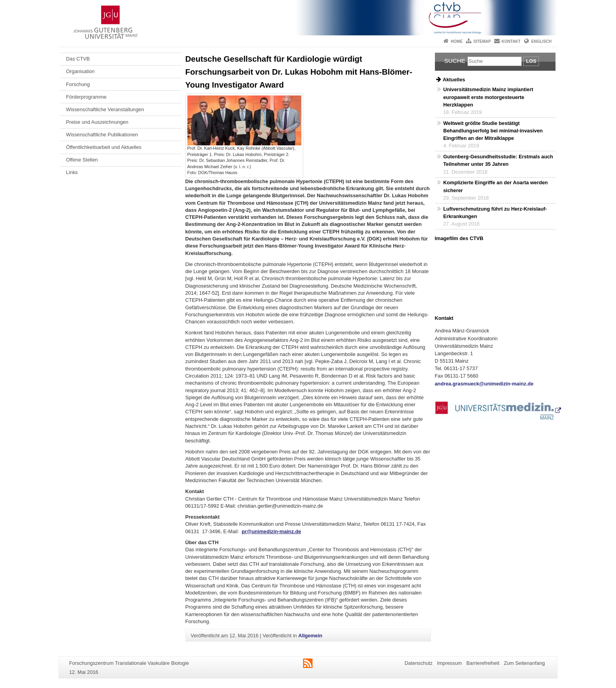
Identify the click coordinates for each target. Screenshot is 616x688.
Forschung (78, 84)
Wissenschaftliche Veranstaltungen (105, 109)
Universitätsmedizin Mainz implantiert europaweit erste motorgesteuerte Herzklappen (488, 97)
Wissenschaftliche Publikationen (102, 135)
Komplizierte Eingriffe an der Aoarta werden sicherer (495, 186)
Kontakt (511, 41)
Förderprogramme (86, 97)
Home (457, 41)
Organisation (80, 71)
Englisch (541, 41)
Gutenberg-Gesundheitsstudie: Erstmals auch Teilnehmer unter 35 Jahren (498, 160)
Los (531, 61)
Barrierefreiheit (483, 663)
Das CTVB (78, 59)
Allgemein (310, 636)
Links (72, 172)
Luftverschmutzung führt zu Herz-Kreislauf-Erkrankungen (495, 213)
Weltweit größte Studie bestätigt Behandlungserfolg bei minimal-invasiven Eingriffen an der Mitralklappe (493, 131)
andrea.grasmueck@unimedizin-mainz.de (484, 384)
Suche (455, 61)
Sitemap (482, 41)
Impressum (449, 663)
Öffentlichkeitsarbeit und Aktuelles (104, 147)
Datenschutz (419, 663)
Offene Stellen (82, 160)
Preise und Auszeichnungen (97, 122)
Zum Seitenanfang (524, 663)
